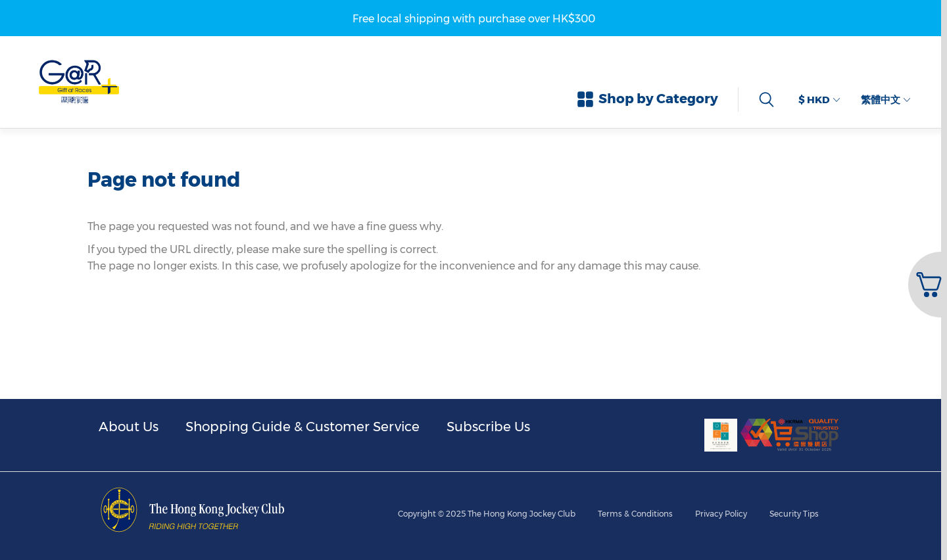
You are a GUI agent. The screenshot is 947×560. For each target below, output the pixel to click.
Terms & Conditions (635, 514)
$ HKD (819, 100)
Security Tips (794, 514)
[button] (926, 285)
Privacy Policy (721, 514)
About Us (129, 427)
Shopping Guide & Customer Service (303, 427)
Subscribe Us (488, 427)
